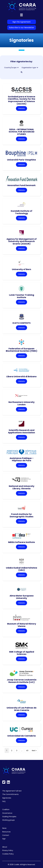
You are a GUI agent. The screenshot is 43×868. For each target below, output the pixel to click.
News (4, 828)
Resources (6, 832)
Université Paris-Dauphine (21, 160)
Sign (4, 839)
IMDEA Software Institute (21, 542)
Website (21, 108)
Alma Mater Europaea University (22, 597)
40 (27, 751)
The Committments (10, 794)
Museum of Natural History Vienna (22, 625)
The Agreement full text (12, 791)
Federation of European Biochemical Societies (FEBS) (22, 350)
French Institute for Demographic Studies (22, 515)
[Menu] (21, 15)
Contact (6, 835)
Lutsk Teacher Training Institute (22, 296)
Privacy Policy (8, 850)
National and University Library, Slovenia (22, 487)
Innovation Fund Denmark (21, 185)
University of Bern (21, 269)
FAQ (4, 801)
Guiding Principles (9, 817)
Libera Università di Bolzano (21, 376)
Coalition (6, 809)
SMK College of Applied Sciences (22, 653)
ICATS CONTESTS (21, 323)
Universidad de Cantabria (21, 736)
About (5, 847)
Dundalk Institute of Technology (21, 212)
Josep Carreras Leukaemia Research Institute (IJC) (22, 681)
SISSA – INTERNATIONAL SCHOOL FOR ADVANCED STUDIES (22, 132)
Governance (7, 813)
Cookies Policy (8, 854)
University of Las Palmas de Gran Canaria (22, 709)
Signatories (7, 798)
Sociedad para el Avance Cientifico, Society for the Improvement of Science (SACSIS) (21, 100)
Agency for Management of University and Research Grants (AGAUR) (22, 241)
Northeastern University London (21, 403)
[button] (18, 68)
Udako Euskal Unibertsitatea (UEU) (21, 569)
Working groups (8, 820)
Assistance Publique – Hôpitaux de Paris (22, 459)
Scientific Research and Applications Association (21, 431)
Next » (34, 751)
